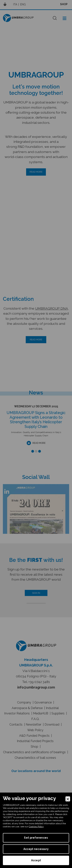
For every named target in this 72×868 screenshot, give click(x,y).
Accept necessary (36, 849)
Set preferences (36, 838)
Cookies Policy (36, 827)
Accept (36, 860)
